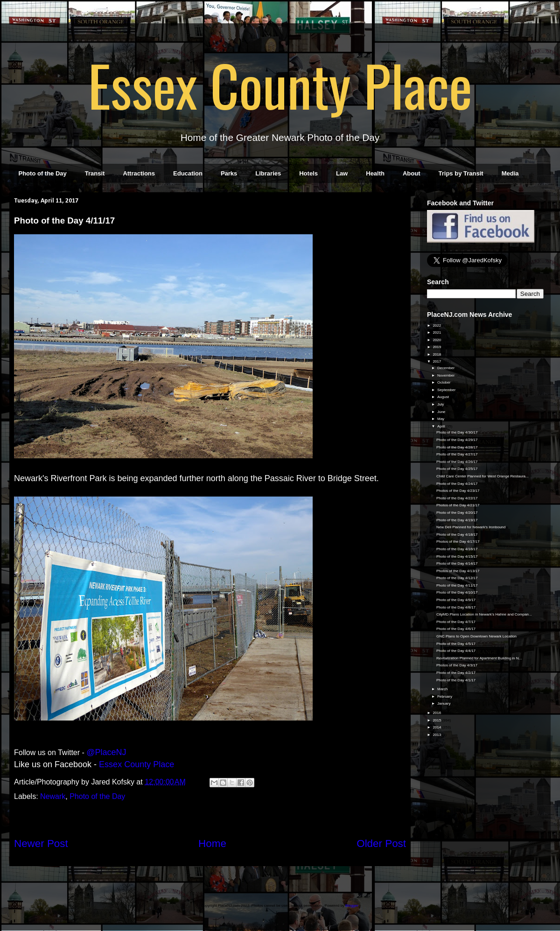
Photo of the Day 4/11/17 (457, 585)
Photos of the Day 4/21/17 (458, 505)
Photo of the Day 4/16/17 (457, 549)
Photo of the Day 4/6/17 (456, 629)
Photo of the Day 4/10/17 (457, 592)
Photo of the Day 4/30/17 (457, 432)
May (441, 419)
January (444, 703)
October (444, 382)
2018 (437, 354)
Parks (229, 173)
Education (188, 173)
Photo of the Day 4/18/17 (457, 535)
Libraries (268, 173)
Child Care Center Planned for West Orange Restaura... (483, 476)
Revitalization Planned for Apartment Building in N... (479, 658)
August (444, 397)
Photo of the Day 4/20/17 (457, 513)
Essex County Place (280, 84)
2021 (437, 332)
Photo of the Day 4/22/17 (457, 498)
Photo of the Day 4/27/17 (457, 454)
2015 (437, 720)
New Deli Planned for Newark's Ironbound (471, 527)
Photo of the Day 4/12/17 (457, 578)
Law (342, 173)
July (441, 404)
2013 (437, 735)
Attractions (139, 173)
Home (212, 843)
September (447, 390)
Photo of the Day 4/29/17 (457, 440)
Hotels (308, 173)
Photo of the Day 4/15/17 (457, 556)
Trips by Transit (461, 173)
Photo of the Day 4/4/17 (456, 651)
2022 (437, 325)
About (412, 173)
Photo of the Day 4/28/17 (457, 447)
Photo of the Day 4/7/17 (456, 622)
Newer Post (41, 843)
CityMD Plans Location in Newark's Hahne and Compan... (484, 614)
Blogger (352, 906)
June (442, 412)
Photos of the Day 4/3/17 (457, 665)
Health (375, 173)
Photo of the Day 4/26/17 (457, 462)
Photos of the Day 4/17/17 (458, 542)
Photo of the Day (43, 173)
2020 (437, 340)
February (445, 696)
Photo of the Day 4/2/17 (456, 673)
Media (510, 173)
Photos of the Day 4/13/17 (458, 571)
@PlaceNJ (106, 752)
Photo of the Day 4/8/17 (456, 607)
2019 (437, 347)
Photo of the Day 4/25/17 (457, 469)
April (441, 426)
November (446, 375)
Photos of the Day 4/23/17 (458, 491)
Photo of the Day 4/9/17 (456, 600)
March (443, 689)
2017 (437, 361)
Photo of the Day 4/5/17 (456, 644)
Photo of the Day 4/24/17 (457, 484)
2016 (437, 713)
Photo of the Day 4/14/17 (457, 563)
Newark (53, 796)
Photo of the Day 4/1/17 (456, 680)
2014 (437, 727)
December (446, 368)
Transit (95, 173)
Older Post (381, 843)
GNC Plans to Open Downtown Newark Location (476, 636)
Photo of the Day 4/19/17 (457, 520)
